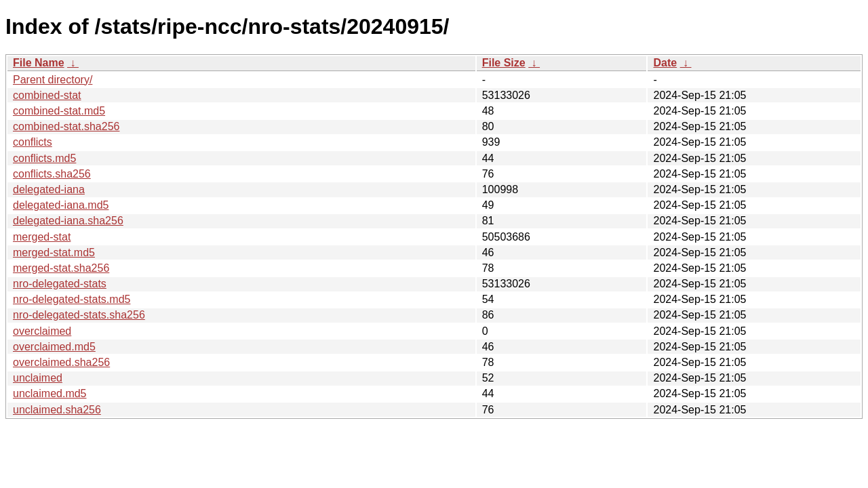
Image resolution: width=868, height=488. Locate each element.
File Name (39, 63)
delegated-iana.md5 (61, 205)
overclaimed (42, 331)
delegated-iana (49, 189)
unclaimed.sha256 (57, 410)
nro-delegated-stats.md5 (72, 299)
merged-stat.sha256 (61, 268)
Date (665, 63)
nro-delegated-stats (60, 284)
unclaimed (38, 378)
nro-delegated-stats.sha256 (79, 315)
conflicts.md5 (44, 158)
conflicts (33, 142)
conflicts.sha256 (52, 174)
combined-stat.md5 (59, 111)
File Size (504, 63)
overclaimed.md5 (54, 347)
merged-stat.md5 (54, 252)
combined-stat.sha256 (66, 126)
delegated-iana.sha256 (68, 221)
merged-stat (42, 237)
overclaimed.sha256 (61, 362)
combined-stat (47, 95)
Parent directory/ (53, 80)
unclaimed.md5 (50, 393)
